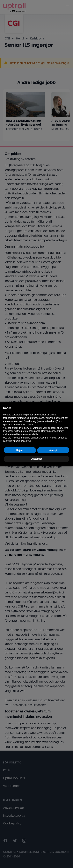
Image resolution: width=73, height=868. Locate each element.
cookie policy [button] (26, 425)
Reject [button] (20, 450)
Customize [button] (36, 459)
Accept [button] (53, 450)
